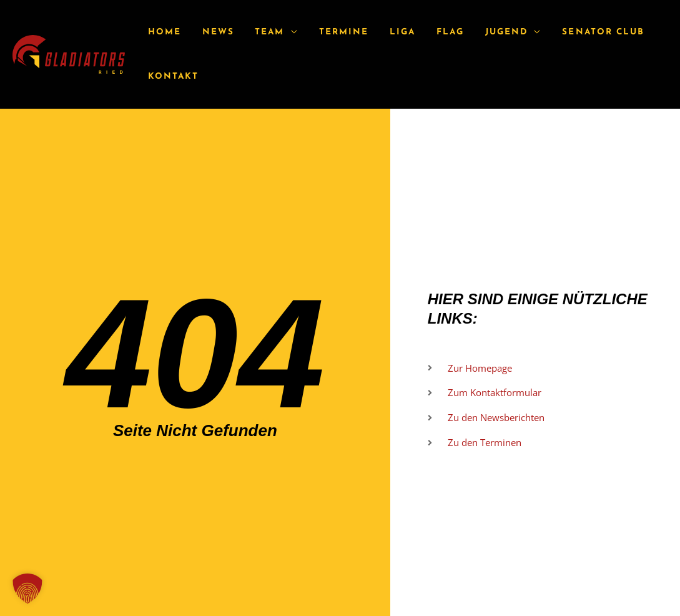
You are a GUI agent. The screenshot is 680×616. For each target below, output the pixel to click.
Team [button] (259, 32)
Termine (330, 32)
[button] (27, 589)
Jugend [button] (480, 32)
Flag (428, 32)
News (212, 32)
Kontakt (171, 77)
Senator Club (573, 32)
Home (163, 32)
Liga (384, 32)
